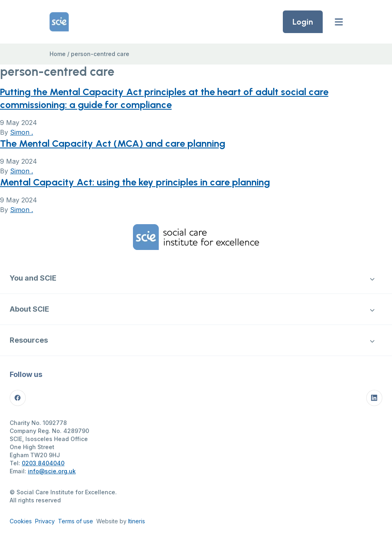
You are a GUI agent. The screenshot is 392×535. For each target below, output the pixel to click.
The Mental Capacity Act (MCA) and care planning (113, 143)
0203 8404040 (43, 463)
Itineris (137, 521)
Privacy (45, 521)
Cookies (21, 521)
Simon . (22, 132)
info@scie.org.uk (52, 471)
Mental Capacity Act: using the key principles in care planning (135, 182)
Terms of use (76, 521)
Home (58, 54)
